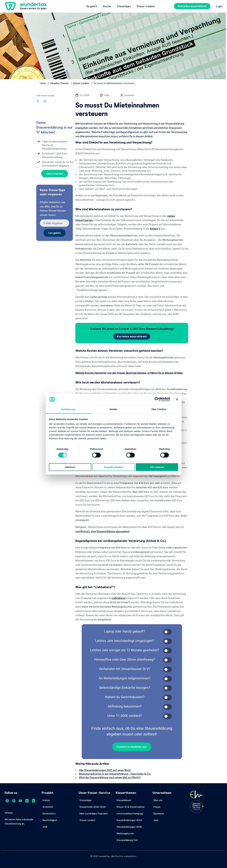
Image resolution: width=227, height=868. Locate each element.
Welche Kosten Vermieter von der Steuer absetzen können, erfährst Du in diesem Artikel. (129, 373)
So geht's (92, 6)
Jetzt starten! (55, 174)
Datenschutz (49, 813)
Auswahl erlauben (113, 467)
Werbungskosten (125, 833)
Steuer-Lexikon (146, 6)
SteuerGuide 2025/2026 (93, 807)
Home (43, 83)
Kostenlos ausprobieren (192, 6)
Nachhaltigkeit (50, 820)
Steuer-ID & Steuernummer (131, 807)
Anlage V (155, 229)
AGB (45, 827)
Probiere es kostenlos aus (132, 747)
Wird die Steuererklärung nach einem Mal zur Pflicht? (110, 777)
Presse (157, 807)
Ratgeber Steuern (60, 83)
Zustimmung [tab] (68, 409)
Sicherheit (48, 807)
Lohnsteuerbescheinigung (130, 813)
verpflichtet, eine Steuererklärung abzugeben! (102, 531)
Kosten (107, 6)
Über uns (158, 800)
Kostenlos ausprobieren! (132, 336)
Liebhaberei (119, 598)
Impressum (159, 813)
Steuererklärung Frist (127, 840)
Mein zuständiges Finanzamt (94, 813)
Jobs (156, 820)
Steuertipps (124, 6)
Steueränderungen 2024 (129, 820)
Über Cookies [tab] (159, 409)
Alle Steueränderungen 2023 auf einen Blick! (105, 770)
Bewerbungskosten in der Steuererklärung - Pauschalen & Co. (115, 774)
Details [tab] (114, 409)
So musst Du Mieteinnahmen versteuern (114, 83)
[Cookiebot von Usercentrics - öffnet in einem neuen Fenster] (157, 399)
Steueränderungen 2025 (129, 827)
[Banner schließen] (177, 399)
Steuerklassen (124, 800)
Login (219, 6)
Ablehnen (70, 467)
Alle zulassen (157, 467)
